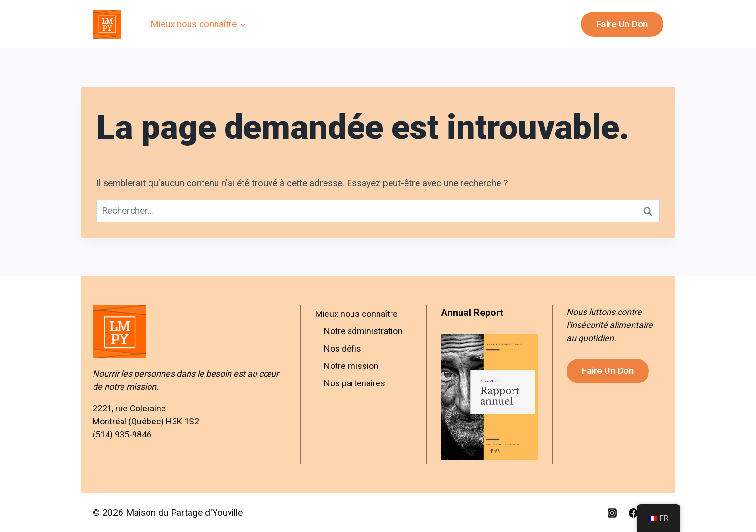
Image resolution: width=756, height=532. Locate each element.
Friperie (422, 24)
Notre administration (363, 331)
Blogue (479, 24)
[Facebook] (633, 513)
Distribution (287, 24)
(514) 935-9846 (122, 434)
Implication (358, 24)
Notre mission (351, 366)
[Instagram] (612, 513)
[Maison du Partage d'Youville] (107, 24)
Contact (537, 24)
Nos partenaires (355, 383)
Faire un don (622, 24)
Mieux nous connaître (357, 314)
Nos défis (343, 348)
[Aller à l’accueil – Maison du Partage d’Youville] (189, 332)
